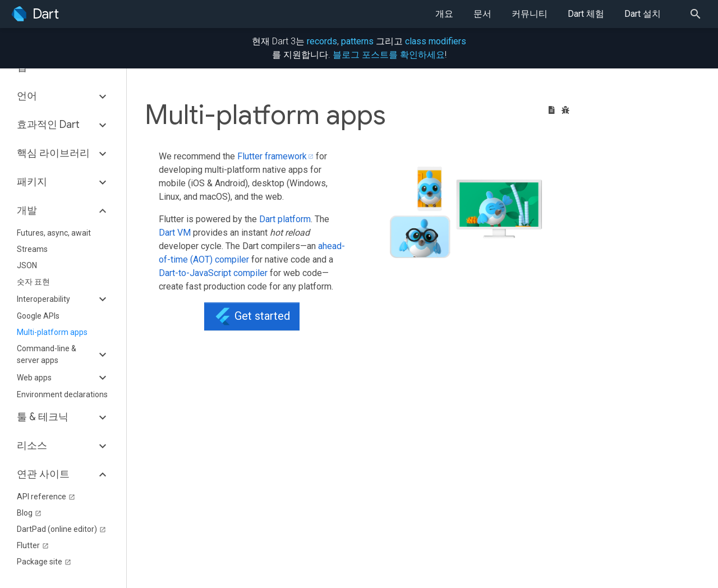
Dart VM (175, 233)
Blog (29, 513)
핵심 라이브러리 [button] (53, 153)
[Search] (699, 14)
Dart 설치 (643, 14)
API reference (46, 497)
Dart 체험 (586, 14)
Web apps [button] (34, 378)
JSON (27, 265)
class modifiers (436, 41)
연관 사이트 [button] (43, 474)
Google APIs (38, 316)
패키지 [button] (32, 182)
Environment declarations (62, 394)
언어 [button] (27, 96)
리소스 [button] (32, 445)
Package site (44, 562)
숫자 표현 (33, 282)
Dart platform (285, 219)
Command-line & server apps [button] (47, 354)
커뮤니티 (530, 14)
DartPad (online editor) (61, 529)
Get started (252, 316)
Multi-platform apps (52, 332)
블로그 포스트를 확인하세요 (389, 55)
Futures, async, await (54, 233)
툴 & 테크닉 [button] (43, 417)
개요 (444, 14)
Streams (32, 249)
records (322, 41)
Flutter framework (272, 156)
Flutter (33, 545)
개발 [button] (27, 210)
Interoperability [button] (43, 299)
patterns (357, 41)
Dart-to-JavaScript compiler (213, 273)
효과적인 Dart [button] (48, 125)
